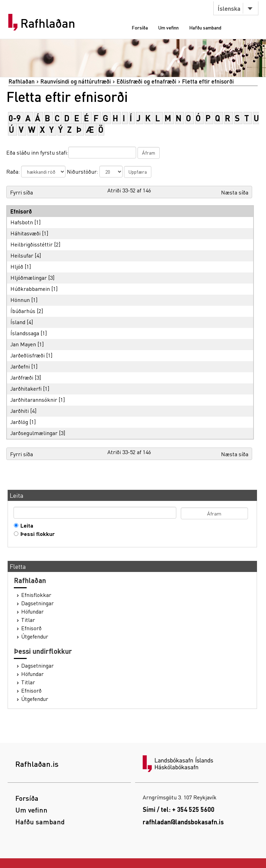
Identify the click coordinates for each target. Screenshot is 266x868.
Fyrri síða (21, 192)
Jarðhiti (20, 411)
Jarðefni (20, 366)
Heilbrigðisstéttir (32, 244)
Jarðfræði (22, 377)
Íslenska (229, 8)
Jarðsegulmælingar (34, 433)
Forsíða (140, 27)
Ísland (18, 322)
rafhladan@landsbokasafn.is (183, 822)
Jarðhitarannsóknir (34, 400)
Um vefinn (169, 27)
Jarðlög (19, 422)
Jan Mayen (23, 344)
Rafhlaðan (48, 23)
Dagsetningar (37, 603)
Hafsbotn (22, 222)
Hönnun (20, 300)
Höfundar (32, 611)
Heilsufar (22, 255)
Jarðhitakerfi (26, 388)
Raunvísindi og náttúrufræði (76, 81)
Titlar (28, 620)
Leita (25, 526)
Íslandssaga (25, 333)
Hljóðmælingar (29, 277)
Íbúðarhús (23, 311)
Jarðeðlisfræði (28, 355)
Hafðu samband (205, 27)
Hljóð (17, 266)
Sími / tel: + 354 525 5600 (179, 809)
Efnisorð (31, 628)
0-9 (15, 118)
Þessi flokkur (36, 534)
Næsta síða (235, 192)
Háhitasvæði (25, 233)
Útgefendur (35, 636)
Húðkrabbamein (30, 289)
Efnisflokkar (36, 595)
